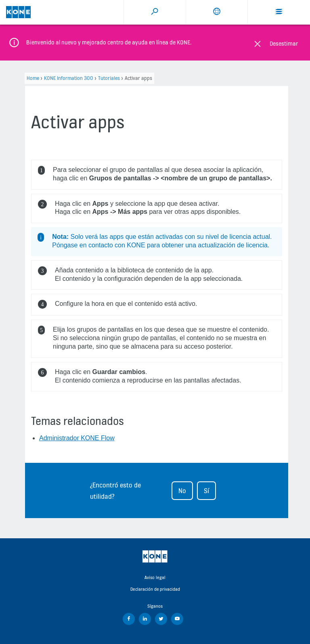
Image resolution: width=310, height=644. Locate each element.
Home (33, 78)
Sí (206, 491)
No (182, 491)
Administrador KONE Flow (77, 438)
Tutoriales (109, 78)
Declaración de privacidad (155, 589)
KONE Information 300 (69, 78)
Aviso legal (155, 577)
